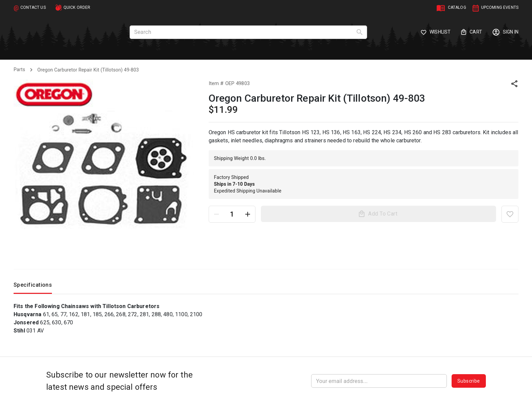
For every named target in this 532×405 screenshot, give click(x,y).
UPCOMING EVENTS (500, 7)
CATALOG (457, 7)
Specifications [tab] (33, 287)
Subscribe (469, 381)
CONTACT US (33, 7)
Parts (19, 69)
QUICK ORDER (77, 7)
